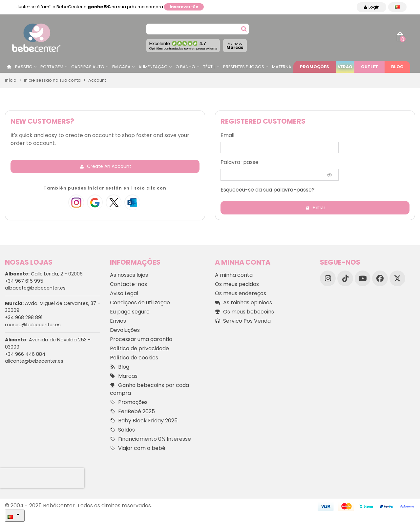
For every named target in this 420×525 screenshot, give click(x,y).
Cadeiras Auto (88, 67)
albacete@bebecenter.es (35, 288)
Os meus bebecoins (244, 312)
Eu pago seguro (130, 312)
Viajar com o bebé (138, 448)
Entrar (315, 208)
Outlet (369, 67)
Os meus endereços (241, 293)
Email (227, 135)
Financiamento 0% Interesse (150, 439)
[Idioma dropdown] (397, 7)
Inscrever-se (184, 7)
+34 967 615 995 (24, 281)
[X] (397, 278)
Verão (345, 67)
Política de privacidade (139, 348)
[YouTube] (363, 278)
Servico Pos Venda (243, 321)
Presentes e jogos (244, 67)
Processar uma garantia (141, 339)
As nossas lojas (129, 275)
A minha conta (234, 275)
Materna (282, 67)
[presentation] (42, 478)
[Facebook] (380, 278)
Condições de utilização (140, 303)
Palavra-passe (240, 162)
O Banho (185, 67)
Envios (118, 321)
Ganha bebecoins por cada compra (149, 389)
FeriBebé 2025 (132, 412)
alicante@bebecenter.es (34, 361)
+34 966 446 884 (25, 354)
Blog (397, 67)
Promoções (315, 67)
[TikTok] (345, 278)
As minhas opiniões (243, 303)
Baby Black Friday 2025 (144, 421)
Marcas (235, 46)
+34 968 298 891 (24, 317)
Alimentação (153, 67)
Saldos (122, 430)
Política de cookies (134, 358)
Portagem (52, 67)
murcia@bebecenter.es (33, 325)
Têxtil (209, 67)
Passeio (24, 67)
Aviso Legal (124, 293)
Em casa (121, 67)
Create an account (105, 166)
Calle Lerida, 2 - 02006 (44, 274)
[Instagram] (328, 278)
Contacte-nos (128, 284)
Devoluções (125, 330)
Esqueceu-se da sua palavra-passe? (268, 190)
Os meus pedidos (237, 284)
